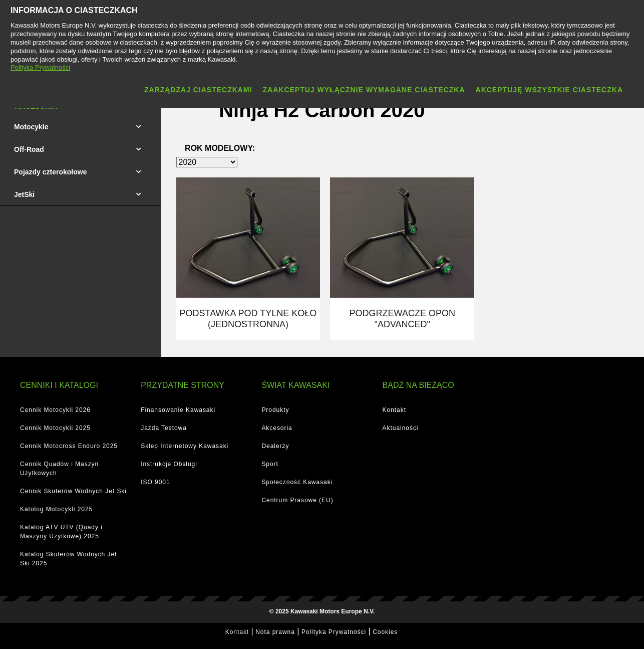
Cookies (385, 630)
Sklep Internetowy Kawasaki (185, 445)
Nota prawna (275, 630)
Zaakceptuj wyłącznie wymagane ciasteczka (364, 90)
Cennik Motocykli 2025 (55, 426)
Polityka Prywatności (334, 630)
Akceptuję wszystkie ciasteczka (549, 90)
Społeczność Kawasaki (297, 481)
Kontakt (394, 408)
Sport (270, 463)
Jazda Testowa (164, 426)
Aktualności (401, 426)
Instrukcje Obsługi (169, 463)
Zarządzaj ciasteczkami (198, 90)
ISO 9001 (155, 481)
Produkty (275, 408)
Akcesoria (277, 426)
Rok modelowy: (220, 148)
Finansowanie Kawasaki (178, 408)
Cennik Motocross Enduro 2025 (69, 445)
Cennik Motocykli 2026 (55, 408)
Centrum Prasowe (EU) (297, 499)
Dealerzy (275, 445)
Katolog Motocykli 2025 (56, 508)
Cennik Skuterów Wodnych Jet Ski (73, 490)
